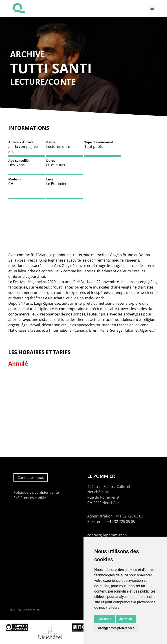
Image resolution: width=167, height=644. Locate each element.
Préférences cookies (31, 498)
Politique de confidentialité (36, 492)
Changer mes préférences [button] (116, 628)
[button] (152, 8)
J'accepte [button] (105, 619)
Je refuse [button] (126, 619)
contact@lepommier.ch (107, 535)
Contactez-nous (31, 477)
